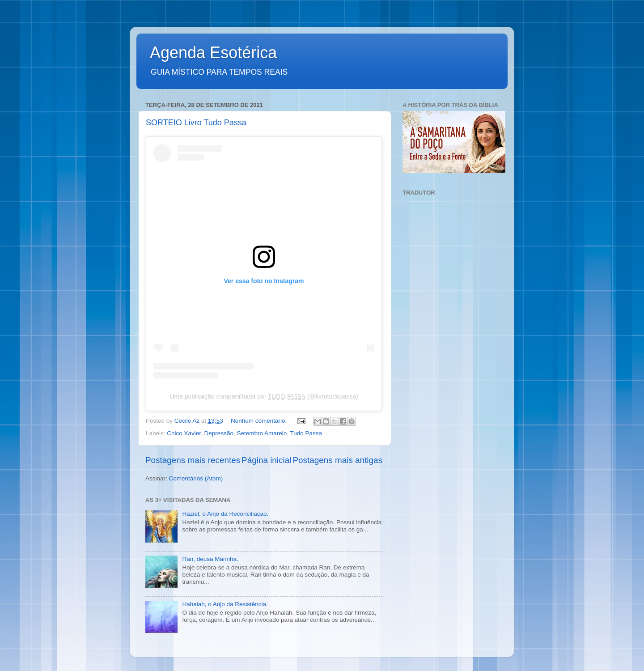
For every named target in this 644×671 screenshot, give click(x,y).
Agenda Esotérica (213, 53)
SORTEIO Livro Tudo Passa (196, 123)
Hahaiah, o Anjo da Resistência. (225, 604)
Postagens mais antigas (337, 460)
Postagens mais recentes (193, 460)
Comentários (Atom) (196, 478)
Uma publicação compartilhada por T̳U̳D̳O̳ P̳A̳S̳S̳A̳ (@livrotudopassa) (264, 396)
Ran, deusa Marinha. (210, 559)
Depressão (219, 433)
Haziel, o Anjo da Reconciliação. (225, 514)
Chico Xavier (184, 433)
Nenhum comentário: (260, 421)
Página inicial (266, 460)
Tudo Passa (306, 433)
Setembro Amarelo (262, 433)
